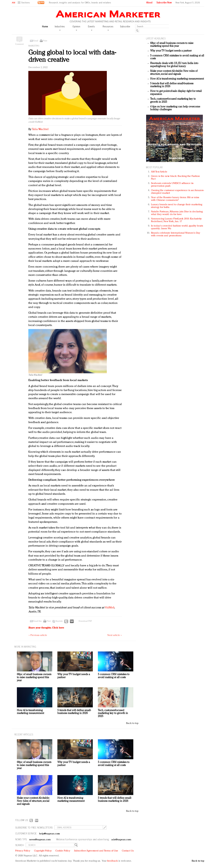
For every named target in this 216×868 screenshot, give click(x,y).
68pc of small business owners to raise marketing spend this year (172, 45)
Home (45, 26)
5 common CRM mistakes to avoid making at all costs (114, 676)
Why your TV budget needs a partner (171, 51)
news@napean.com (40, 840)
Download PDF (85, 621)
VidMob (109, 608)
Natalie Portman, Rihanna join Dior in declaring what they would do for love (177, 213)
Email (36, 41)
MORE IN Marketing (25, 646)
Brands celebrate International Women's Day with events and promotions (176, 234)
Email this (37, 621)
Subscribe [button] (125, 26)
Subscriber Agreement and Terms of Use (96, 851)
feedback (112, 861)
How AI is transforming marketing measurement (177, 79)
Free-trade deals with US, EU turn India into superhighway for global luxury (174, 65)
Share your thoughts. (46, 628)
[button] (24, 3)
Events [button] (91, 28)
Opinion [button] (76, 28)
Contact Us (128, 851)
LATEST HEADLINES (156, 38)
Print (45, 41)
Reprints (59, 621)
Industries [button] (60, 28)
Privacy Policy (23, 851)
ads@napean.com (121, 840)
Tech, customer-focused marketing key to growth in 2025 (113, 713)
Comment (19, 44)
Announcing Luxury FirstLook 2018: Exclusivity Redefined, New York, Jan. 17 (176, 220)
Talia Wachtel (40, 129)
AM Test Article (159, 172)
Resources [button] (108, 28)
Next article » (114, 635)
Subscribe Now (164, 2)
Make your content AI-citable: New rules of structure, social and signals (174, 73)
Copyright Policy (43, 851)
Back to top (132, 723)
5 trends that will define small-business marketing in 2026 (74, 712)
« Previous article (38, 635)
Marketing (34, 46)
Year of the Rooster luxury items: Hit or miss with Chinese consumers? (175, 199)
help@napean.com (50, 834)
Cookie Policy (63, 851)
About (149, 2)
